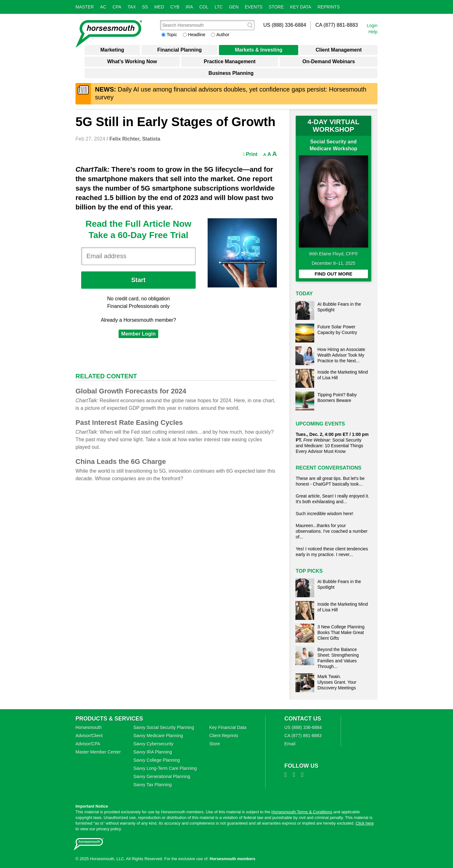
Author (223, 35)
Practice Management (230, 61)
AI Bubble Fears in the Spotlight (339, 307)
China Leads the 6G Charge (121, 462)
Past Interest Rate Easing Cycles (129, 423)
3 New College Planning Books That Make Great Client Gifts (341, 632)
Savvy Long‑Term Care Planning (165, 768)
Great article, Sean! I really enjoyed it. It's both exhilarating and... (332, 499)
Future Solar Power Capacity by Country (337, 330)
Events (254, 7)
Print (250, 154)
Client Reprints (224, 736)
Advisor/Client (89, 736)
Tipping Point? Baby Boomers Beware (337, 398)
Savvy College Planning (157, 760)
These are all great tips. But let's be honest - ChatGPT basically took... (330, 481)
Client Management (339, 50)
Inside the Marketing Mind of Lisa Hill (343, 375)
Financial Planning (179, 50)
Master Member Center (98, 752)
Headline (197, 35)
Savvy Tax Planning (153, 785)
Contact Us (303, 719)
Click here (365, 823)
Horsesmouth (89, 727)
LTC (219, 7)
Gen (234, 7)
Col (204, 7)
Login (372, 25)
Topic (172, 35)
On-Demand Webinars (329, 61)
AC (103, 7)
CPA (117, 7)
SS (145, 7)
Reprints (329, 7)
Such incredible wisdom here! (324, 514)
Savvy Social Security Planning (164, 727)
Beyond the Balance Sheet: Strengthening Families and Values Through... (338, 658)
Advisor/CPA (88, 744)
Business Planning (231, 73)
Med (159, 7)
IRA (189, 7)
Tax (132, 7)
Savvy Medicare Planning (158, 736)
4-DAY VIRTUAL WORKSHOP (333, 126)
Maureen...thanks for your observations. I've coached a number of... (332, 531)
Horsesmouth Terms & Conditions (302, 812)
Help (373, 32)
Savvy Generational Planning (162, 776)
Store (276, 7)
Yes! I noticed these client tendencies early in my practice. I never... (332, 552)
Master (85, 7)
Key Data (301, 7)
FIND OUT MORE (333, 274)
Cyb (175, 7)
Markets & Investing (259, 50)
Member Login (138, 334)
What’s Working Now (132, 61)
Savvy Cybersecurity (154, 744)
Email (290, 744)
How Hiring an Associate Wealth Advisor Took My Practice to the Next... (341, 355)
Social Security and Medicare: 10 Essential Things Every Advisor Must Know (332, 443)
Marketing (112, 50)
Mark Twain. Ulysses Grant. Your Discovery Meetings (337, 682)
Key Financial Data (228, 727)
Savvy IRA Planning (153, 752)
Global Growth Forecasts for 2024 (131, 391)
